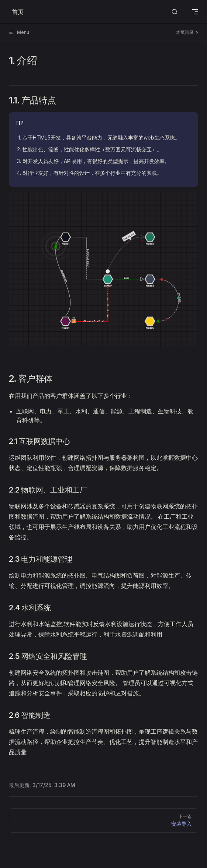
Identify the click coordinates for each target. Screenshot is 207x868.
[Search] (175, 12)
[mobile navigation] (195, 12)
